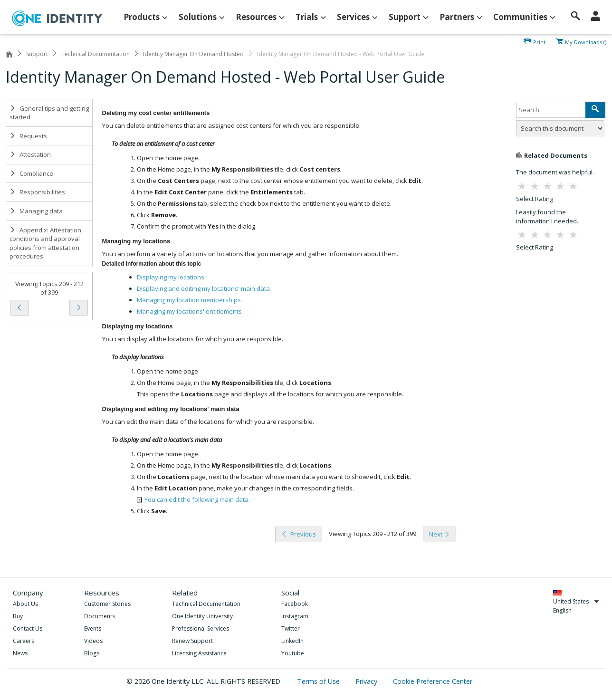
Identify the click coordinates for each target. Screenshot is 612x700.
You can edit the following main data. (193, 499)
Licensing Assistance (199, 653)
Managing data (36, 211)
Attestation (30, 154)
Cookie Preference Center (433, 681)
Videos (93, 641)
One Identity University (202, 616)
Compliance (31, 173)
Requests (28, 136)
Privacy (367, 681)
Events (93, 628)
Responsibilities (37, 192)
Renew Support (192, 641)
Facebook (295, 604)
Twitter (291, 628)
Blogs (92, 653)
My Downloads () (586, 41)
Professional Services (201, 628)
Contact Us (28, 628)
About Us (25, 604)
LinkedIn (292, 641)
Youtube (293, 653)
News (20, 653)
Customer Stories (107, 604)
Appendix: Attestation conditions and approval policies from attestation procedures (45, 243)
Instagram (295, 616)
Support (37, 54)
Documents (100, 616)
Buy (18, 616)
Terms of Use (319, 681)
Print (539, 41)
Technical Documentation (96, 54)
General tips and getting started (49, 113)
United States (576, 601)
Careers (24, 641)
